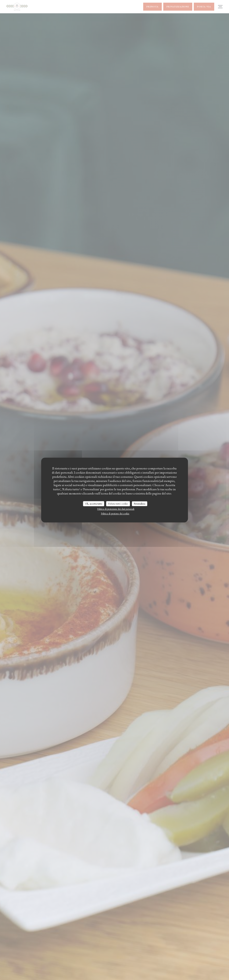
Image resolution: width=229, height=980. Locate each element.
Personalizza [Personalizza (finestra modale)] (140, 504)
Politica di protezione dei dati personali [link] (116, 509)
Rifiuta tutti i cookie (118, 504)
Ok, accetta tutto (94, 504)
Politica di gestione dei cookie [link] (115, 514)
